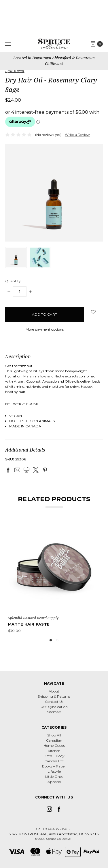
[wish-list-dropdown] (93, 312)
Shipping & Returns (54, 696)
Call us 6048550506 (53, 829)
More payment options (45, 329)
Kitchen (54, 751)
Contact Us (54, 702)
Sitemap (54, 712)
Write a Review (77, 135)
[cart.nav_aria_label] (98, 44)
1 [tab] (51, 640)
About (54, 691)
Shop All (54, 735)
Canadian (54, 740)
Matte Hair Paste (29, 624)
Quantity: (13, 281)
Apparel (54, 782)
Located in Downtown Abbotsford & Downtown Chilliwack (54, 61)
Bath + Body (54, 756)
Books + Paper (54, 766)
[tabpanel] (54, 577)
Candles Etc (54, 761)
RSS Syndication (54, 707)
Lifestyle (54, 771)
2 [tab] (57, 640)
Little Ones (54, 777)
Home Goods (54, 745)
